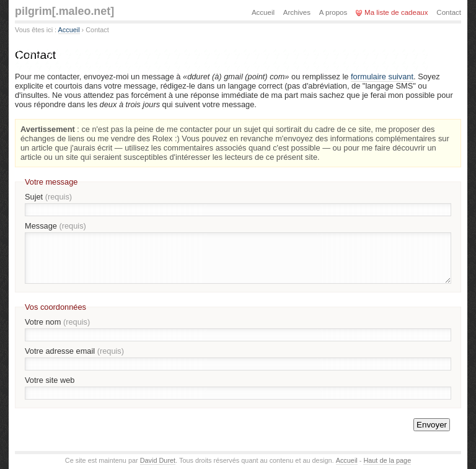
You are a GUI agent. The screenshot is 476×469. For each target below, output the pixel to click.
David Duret (158, 460)
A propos (333, 12)
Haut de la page (387, 460)
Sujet (48, 197)
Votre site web (50, 380)
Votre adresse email (74, 351)
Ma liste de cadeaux (396, 12)
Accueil (69, 30)
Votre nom (57, 322)
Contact (449, 12)
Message (55, 226)
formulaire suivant (382, 77)
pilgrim (64, 11)
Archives (297, 12)
